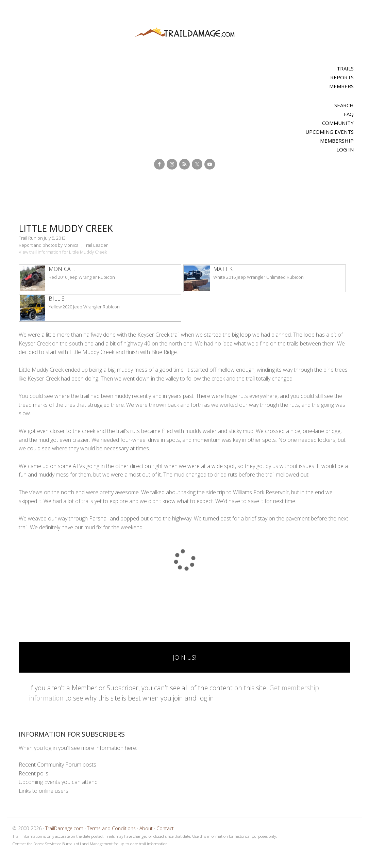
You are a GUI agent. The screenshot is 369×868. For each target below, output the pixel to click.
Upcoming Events (330, 132)
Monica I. (62, 269)
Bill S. (57, 299)
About (146, 828)
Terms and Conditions (111, 828)
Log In (345, 149)
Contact (165, 828)
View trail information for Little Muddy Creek (63, 252)
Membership (337, 141)
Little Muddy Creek (71, 228)
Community (338, 123)
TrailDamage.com (185, 33)
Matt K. (223, 269)
